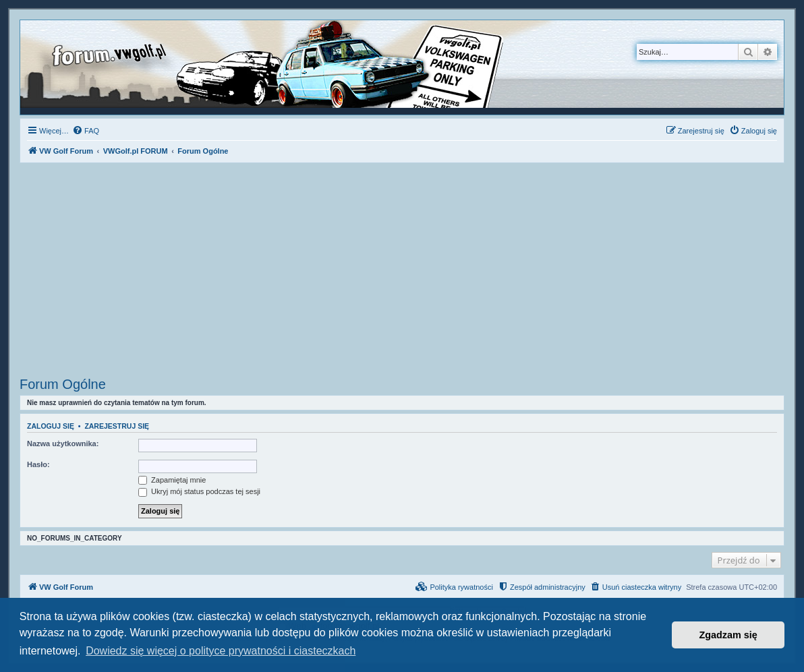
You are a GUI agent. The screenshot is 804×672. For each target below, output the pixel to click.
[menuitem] (86, 131)
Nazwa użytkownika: (63, 444)
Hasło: (38, 464)
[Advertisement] (402, 272)
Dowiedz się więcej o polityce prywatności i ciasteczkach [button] (221, 651)
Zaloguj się (51, 426)
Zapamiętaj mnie (172, 480)
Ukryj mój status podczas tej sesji (199, 491)
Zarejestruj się (117, 426)
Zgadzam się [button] (728, 635)
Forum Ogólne (63, 384)
